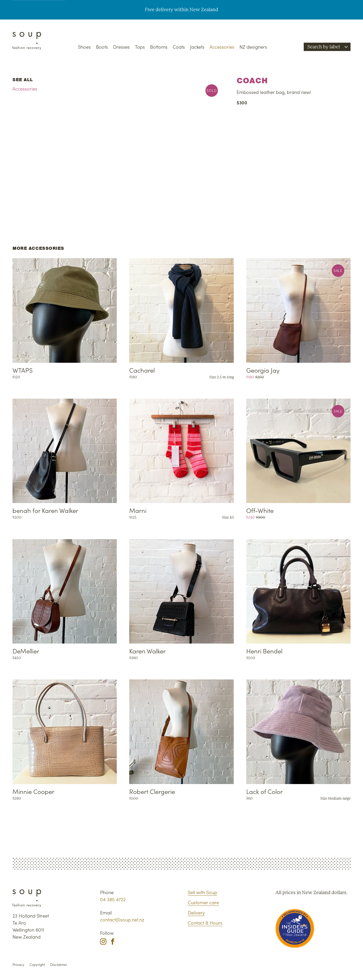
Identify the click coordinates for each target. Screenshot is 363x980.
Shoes (84, 47)
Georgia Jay (263, 370)
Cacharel (142, 370)
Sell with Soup (202, 892)
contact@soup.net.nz (122, 919)
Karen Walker (147, 651)
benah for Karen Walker (45, 510)
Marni (138, 510)
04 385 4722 (113, 899)
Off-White (260, 510)
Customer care (203, 902)
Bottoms (159, 47)
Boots (102, 47)
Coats (179, 47)
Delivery (196, 912)
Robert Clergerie (152, 791)
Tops (140, 47)
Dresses (121, 47)
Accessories (222, 47)
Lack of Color (264, 791)
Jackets (197, 47)
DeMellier (26, 651)
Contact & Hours (205, 923)
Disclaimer (59, 965)
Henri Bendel (264, 651)
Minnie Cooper (33, 791)
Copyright (37, 965)
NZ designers (253, 47)
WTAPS (23, 370)
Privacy (18, 965)
